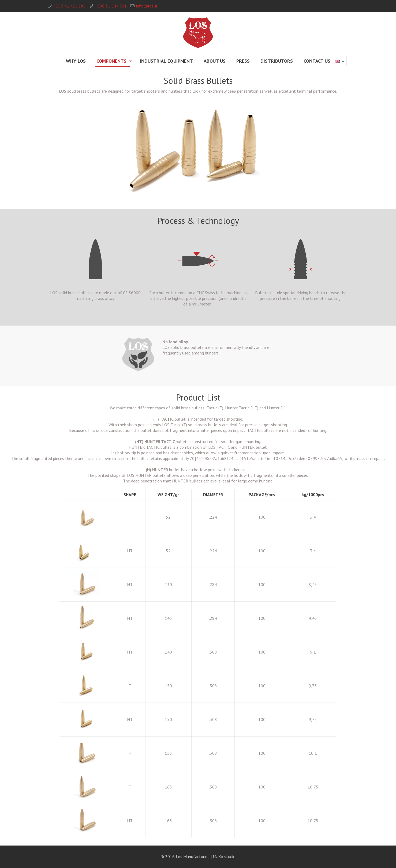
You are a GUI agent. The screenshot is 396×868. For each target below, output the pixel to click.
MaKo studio (224, 856)
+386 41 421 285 (70, 6)
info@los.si (147, 6)
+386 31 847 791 (111, 6)
